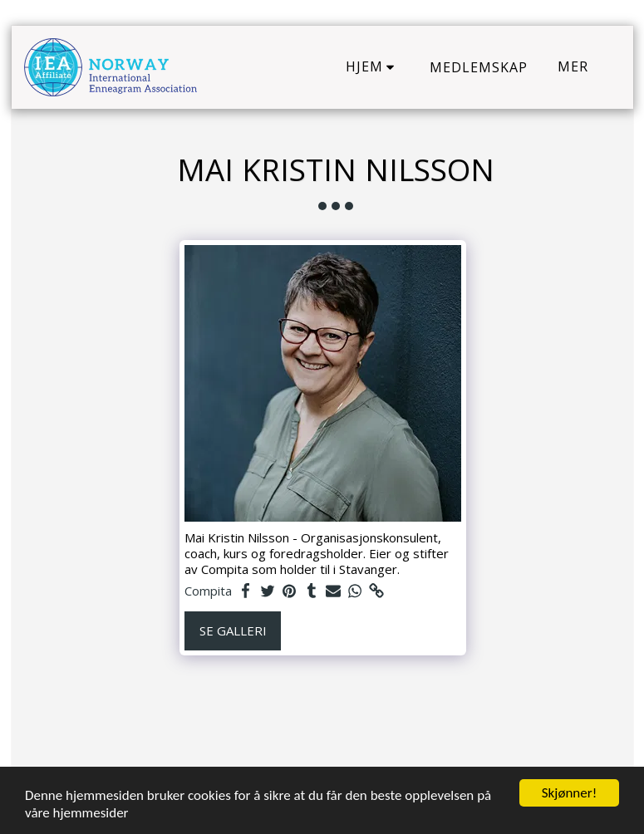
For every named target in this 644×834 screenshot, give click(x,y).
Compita (208, 591)
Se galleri (233, 630)
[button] (373, 67)
